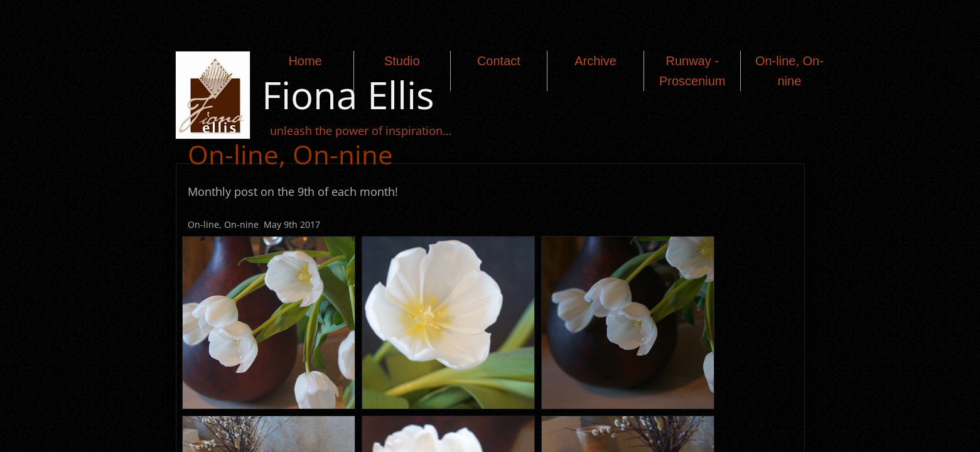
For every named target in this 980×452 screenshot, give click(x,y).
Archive (595, 61)
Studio (402, 61)
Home (305, 61)
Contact (499, 61)
